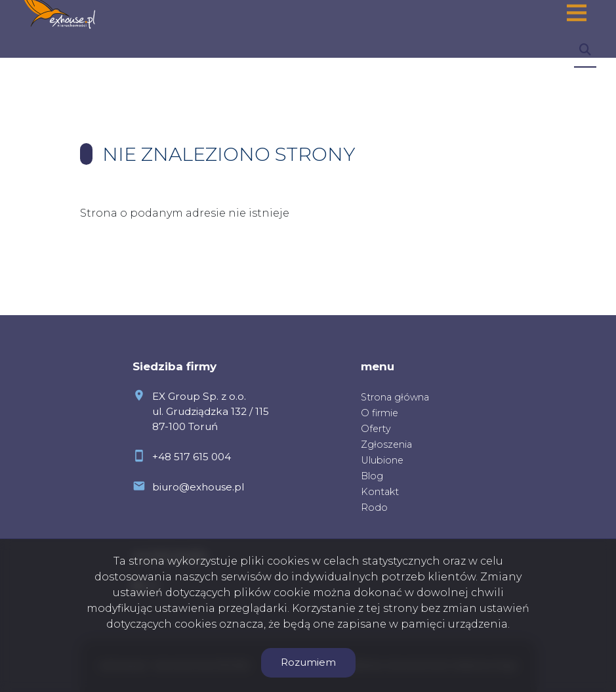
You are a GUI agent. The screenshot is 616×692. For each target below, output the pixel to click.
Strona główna (395, 397)
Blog (372, 476)
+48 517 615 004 (192, 457)
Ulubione (382, 460)
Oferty (376, 429)
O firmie (380, 413)
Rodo (374, 508)
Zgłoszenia (386, 444)
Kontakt (380, 492)
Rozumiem (308, 662)
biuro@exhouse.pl (198, 487)
